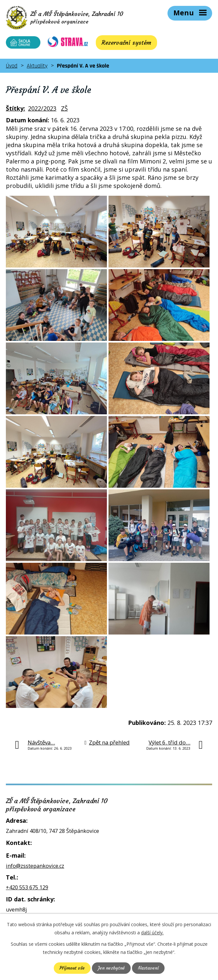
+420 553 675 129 (27, 889)
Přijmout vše (72, 968)
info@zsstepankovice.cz (35, 867)
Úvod (12, 67)
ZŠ (64, 110)
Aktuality (37, 67)
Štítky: (15, 110)
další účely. (152, 933)
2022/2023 (42, 110)
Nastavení (148, 968)
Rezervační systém (122, 44)
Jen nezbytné (111, 968)
